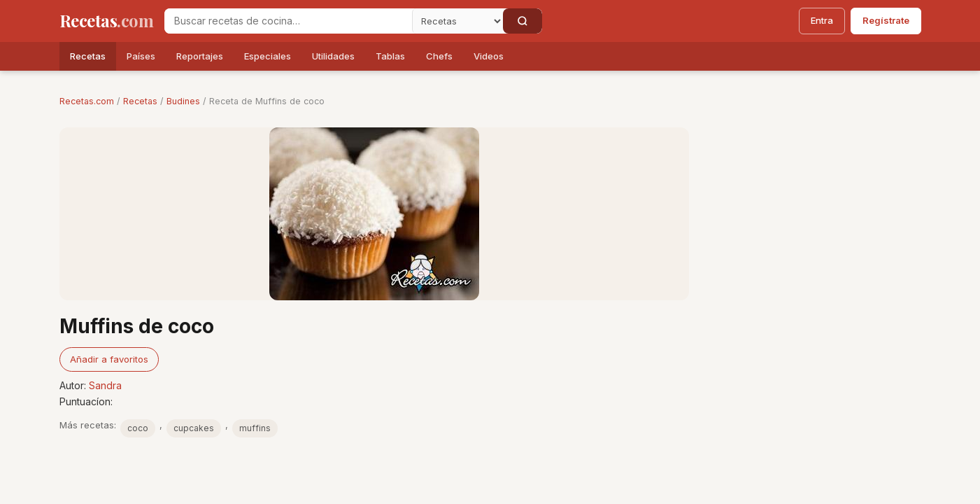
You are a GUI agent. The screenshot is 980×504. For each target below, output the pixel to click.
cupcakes (194, 428)
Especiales (268, 56)
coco (138, 428)
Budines (183, 101)
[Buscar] (523, 21)
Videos (489, 56)
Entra (822, 20)
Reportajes (200, 56)
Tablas (390, 56)
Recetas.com (87, 101)
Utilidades (333, 56)
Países (141, 56)
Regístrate (886, 20)
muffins (255, 428)
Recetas (88, 56)
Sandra (105, 385)
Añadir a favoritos (109, 359)
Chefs (439, 56)
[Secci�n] (457, 21)
